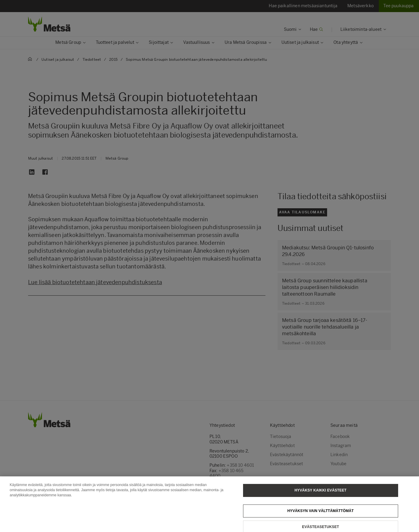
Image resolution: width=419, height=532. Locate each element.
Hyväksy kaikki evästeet (320, 494)
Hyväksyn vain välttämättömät (320, 515)
